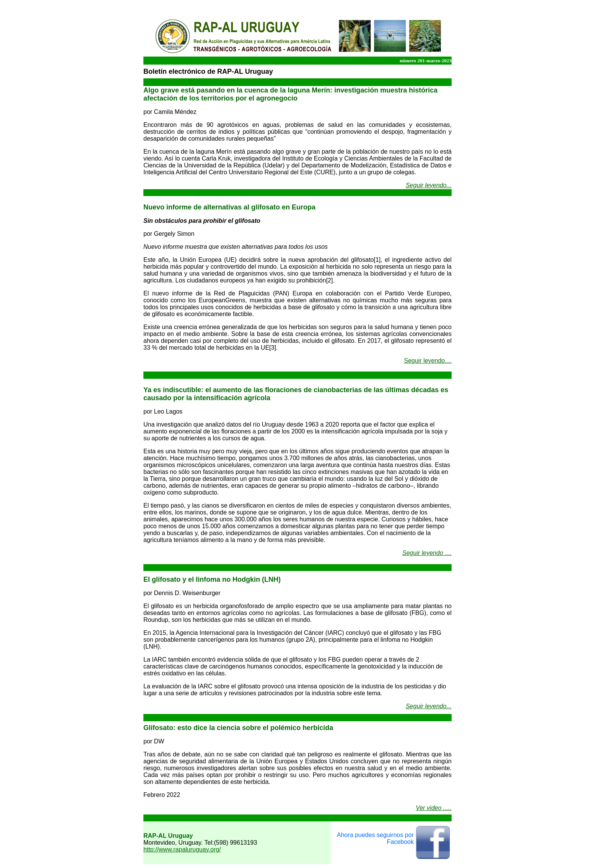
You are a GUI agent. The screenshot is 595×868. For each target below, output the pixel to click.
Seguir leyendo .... (427, 553)
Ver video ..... (434, 808)
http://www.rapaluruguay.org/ (182, 849)
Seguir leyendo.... (428, 361)
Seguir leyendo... (429, 185)
